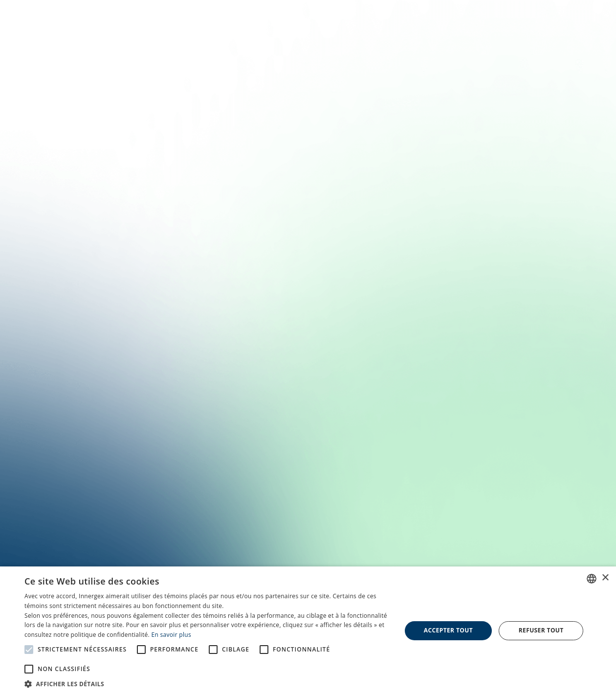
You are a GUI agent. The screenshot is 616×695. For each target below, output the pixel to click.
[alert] (308, 631)
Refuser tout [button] (541, 630)
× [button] (605, 578)
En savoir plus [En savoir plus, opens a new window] (171, 635)
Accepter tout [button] (448, 630)
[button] (207, 683)
